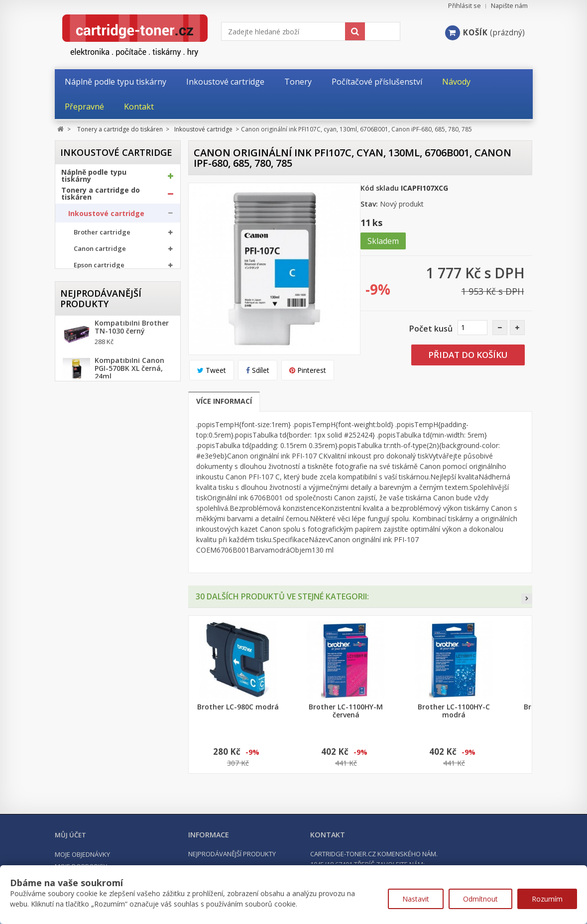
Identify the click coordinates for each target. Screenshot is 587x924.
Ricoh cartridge (99, 301)
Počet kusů (431, 329)
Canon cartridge (100, 252)
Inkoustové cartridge (106, 217)
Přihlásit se (465, 6)
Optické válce (90, 344)
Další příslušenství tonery (109, 383)
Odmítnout (480, 899)
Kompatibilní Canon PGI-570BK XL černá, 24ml (129, 564)
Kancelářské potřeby (99, 407)
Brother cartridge (102, 236)
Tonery (80, 325)
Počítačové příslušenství (105, 425)
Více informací (224, 401)
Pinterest (308, 370)
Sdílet (258, 370)
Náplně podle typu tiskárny (94, 179)
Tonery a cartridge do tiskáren (101, 197)
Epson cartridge (99, 269)
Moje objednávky (82, 854)
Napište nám (509, 6)
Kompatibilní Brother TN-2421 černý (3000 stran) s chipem (132, 608)
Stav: (369, 204)
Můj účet (70, 835)
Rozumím (547, 899)
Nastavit (416, 899)
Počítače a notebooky (100, 443)
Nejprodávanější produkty (101, 489)
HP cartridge (94, 285)
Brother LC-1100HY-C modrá (454, 711)
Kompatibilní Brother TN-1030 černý (132, 522)
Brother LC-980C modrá (238, 707)
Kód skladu (380, 188)
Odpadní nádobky (96, 363)
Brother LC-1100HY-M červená (346, 711)
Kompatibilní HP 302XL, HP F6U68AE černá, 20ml (126, 652)
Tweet (212, 370)
